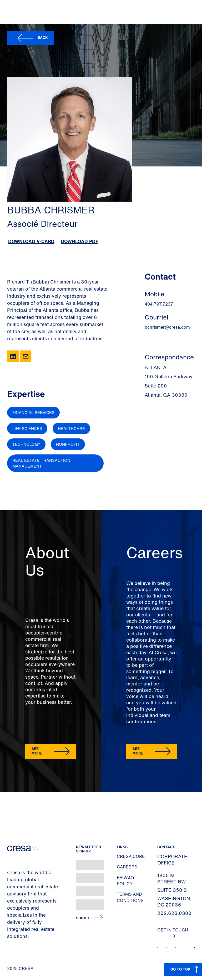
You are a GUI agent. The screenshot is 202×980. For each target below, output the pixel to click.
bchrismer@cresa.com (167, 327)
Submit (83, 918)
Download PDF (79, 241)
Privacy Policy (126, 881)
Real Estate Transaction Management (41, 463)
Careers (127, 867)
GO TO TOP (180, 969)
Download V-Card (31, 241)
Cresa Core (131, 856)
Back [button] (43, 37)
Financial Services (33, 412)
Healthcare (71, 428)
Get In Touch (173, 932)
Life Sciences (27, 428)
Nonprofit (68, 444)
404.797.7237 (159, 304)
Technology (26, 444)
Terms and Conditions (130, 897)
